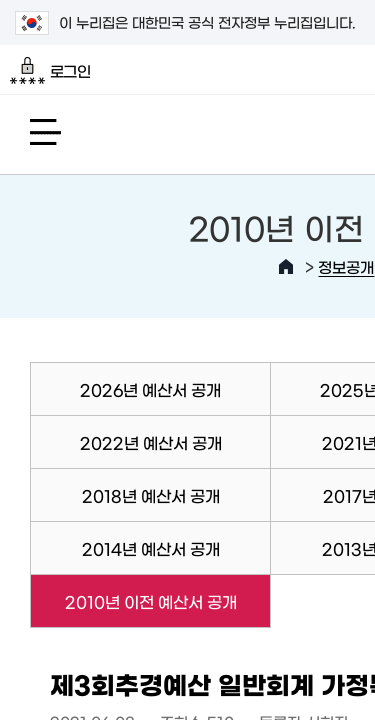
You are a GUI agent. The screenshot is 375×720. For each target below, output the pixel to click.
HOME (286, 267)
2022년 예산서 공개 (151, 442)
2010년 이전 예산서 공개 (133, 601)
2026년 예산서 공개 (150, 389)
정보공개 (346, 266)
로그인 (50, 71)
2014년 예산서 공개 (151, 548)
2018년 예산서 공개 (151, 495)
